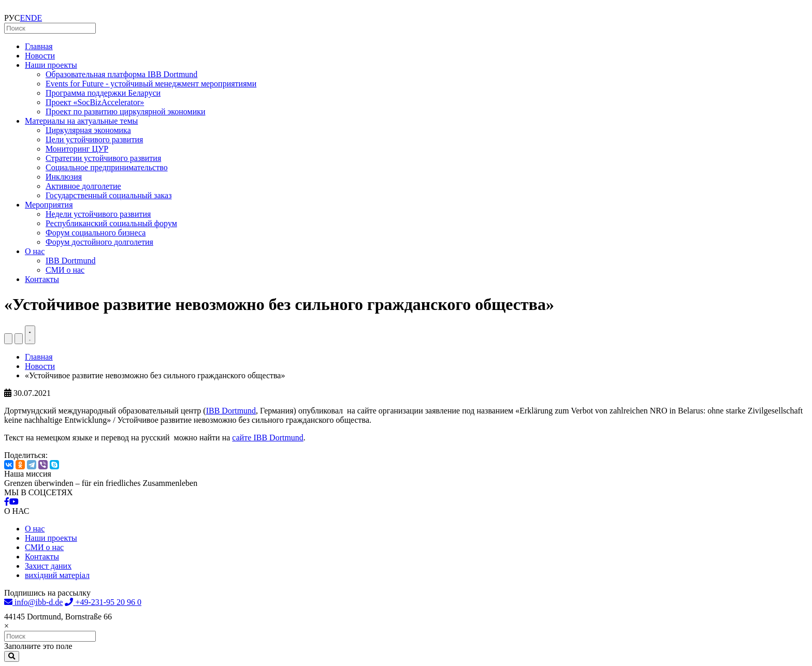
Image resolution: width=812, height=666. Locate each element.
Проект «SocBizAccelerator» (95, 102)
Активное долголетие (83, 186)
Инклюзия (64, 177)
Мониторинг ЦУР (77, 149)
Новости (40, 56)
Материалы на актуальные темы (81, 121)
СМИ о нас (65, 270)
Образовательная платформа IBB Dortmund (121, 74)
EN (26, 18)
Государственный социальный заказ (108, 195)
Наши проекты (51, 65)
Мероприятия (49, 205)
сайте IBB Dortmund (268, 438)
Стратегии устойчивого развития (103, 158)
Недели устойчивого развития (98, 214)
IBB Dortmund (70, 261)
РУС (12, 18)
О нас (35, 251)
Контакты (42, 279)
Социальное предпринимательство (107, 167)
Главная (39, 46)
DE (37, 18)
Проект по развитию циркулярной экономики (126, 112)
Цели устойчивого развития (94, 139)
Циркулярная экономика (88, 130)
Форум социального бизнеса (96, 233)
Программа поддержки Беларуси (103, 93)
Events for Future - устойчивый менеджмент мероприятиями (151, 84)
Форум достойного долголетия (99, 242)
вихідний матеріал (57, 575)
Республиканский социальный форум (111, 223)
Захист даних (48, 566)
